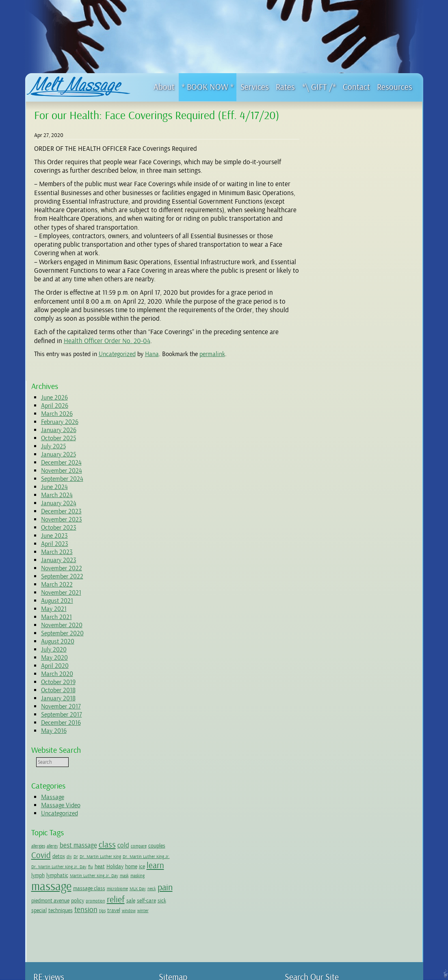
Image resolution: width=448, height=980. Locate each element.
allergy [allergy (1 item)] (335, 577)
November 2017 (344, 437)
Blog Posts (186, 869)
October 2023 (342, 258)
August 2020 (341, 372)
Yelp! (141, 758)
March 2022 (340, 315)
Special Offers (190, 829)
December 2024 (344, 193)
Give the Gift (188, 763)
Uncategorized (117, 354)
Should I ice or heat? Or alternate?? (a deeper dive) (230, 885)
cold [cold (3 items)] (320, 586)
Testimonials (188, 803)
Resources (178, 856)
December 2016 (344, 453)
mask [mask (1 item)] (355, 623)
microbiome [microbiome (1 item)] (400, 636)
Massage (336, 528)
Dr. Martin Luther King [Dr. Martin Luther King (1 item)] (335, 596)
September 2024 (345, 209)
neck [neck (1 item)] (337, 648)
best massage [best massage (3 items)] (361, 576)
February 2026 (343, 152)
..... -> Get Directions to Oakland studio (88, 844)
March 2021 (340, 348)
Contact (175, 849)
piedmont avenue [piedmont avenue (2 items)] (378, 647)
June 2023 (338, 266)
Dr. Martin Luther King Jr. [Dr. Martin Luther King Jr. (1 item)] (381, 596)
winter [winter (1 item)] (320, 678)
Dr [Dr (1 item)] (408, 587)
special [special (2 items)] (404, 658)
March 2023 (340, 282)
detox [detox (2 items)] (391, 587)
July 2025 (337, 177)
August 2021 (340, 331)
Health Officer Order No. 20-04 (107, 341)
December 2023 (344, 242)
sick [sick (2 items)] (391, 658)
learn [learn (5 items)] (345, 613)
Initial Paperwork (201, 789)
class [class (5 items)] (390, 575)
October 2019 (341, 413)
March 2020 (340, 404)
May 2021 (337, 339)
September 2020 (345, 364)
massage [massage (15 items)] (334, 633)
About (173, 769)
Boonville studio (112, 927)
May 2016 (337, 461)
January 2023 (342, 291)
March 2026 (340, 144)
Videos (182, 862)
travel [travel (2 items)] (380, 668)
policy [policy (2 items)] (405, 647)
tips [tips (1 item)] (368, 669)
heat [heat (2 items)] (376, 604)
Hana (152, 354)
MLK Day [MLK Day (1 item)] (322, 648)
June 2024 (338, 217)
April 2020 (338, 396)
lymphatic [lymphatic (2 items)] (381, 613)
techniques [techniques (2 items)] (327, 668)
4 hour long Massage (197, 836)
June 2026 (338, 128)
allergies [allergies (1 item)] (321, 577)
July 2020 (337, 380)
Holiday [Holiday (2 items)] (391, 604)
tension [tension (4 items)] (352, 668)
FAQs (180, 895)
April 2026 (338, 136)
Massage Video (344, 536)
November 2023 (345, 250)
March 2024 (340, 226)
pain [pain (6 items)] (350, 646)
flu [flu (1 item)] (367, 604)
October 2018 (341, 421)
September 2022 (345, 307)
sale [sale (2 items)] (359, 658)
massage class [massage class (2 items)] (372, 635)
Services (175, 809)
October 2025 (342, 169)
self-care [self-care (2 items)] (375, 658)
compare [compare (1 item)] (336, 587)
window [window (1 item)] (395, 669)
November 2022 (345, 299)
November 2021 (344, 323)
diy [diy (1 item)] (402, 587)
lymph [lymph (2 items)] (362, 613)
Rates (181, 842)
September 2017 (345, 445)
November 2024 (345, 201)
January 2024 (342, 234)
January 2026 (342, 161)
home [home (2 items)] (320, 613)
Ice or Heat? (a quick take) (211, 875)
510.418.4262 (94, 822)
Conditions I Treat (194, 822)
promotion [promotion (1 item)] (324, 659)
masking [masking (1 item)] (369, 623)
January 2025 (342, 185)
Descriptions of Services (200, 816)
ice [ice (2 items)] (331, 613)
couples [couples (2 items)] (354, 587)
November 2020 (345, 356)
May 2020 (338, 388)
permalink (212, 354)
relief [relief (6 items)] (344, 658)
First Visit (185, 783)
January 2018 (341, 429)
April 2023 (338, 274)
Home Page (179, 756)
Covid (181, 776)
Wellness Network (194, 902)
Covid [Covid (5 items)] (374, 586)
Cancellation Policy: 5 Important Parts (214, 796)
